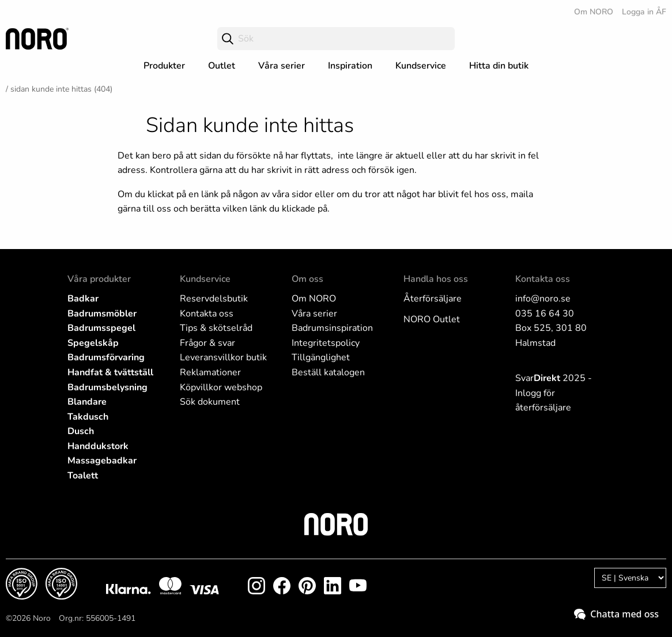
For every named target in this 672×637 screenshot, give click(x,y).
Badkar (83, 299)
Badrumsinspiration (332, 328)
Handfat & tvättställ (110, 372)
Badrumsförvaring (106, 357)
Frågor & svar (207, 343)
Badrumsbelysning (107, 387)
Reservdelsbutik (214, 299)
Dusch (81, 431)
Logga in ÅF (644, 12)
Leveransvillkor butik (223, 357)
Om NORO (594, 12)
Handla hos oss (436, 279)
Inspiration (350, 66)
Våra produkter (99, 279)
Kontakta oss (207, 314)
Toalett (83, 476)
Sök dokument (210, 402)
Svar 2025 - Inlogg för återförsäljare (554, 393)
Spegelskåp (93, 343)
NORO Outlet (432, 319)
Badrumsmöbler (102, 314)
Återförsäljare (433, 299)
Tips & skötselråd (216, 328)
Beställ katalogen (328, 372)
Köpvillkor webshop (221, 387)
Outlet (222, 66)
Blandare (87, 402)
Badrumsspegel (101, 328)
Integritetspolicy (326, 343)
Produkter (164, 66)
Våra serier (282, 66)
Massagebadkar (102, 461)
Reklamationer (210, 372)
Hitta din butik (499, 66)
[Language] (630, 578)
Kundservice (421, 66)
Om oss (307, 279)
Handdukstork (98, 446)
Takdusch (88, 417)
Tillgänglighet (321, 357)
